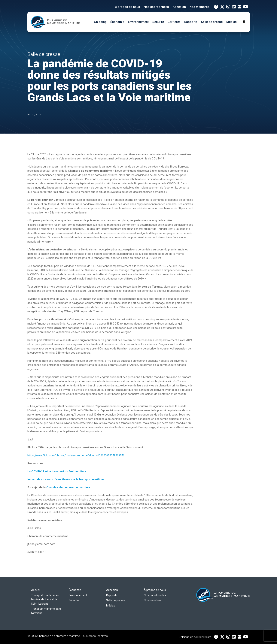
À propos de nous (128, 7)
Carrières (174, 22)
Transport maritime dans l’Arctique (46, 611)
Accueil (36, 590)
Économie (117, 22)
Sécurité (158, 22)
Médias (231, 22)
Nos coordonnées (156, 7)
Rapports (191, 22)
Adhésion (179, 7)
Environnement (138, 22)
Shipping (100, 22)
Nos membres (199, 7)
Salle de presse (212, 22)
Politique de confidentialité (195, 637)
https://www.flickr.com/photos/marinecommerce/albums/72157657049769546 (76, 455)
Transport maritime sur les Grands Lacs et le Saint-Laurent (45, 599)
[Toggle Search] (244, 22)
